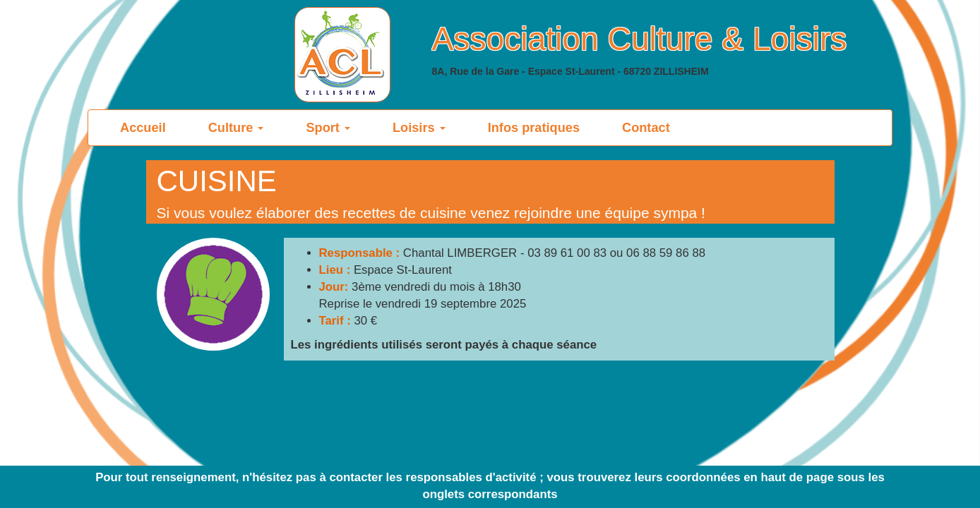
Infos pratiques (534, 128)
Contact (646, 128)
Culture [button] (236, 128)
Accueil (154, 127)
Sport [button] (328, 128)
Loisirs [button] (419, 128)
